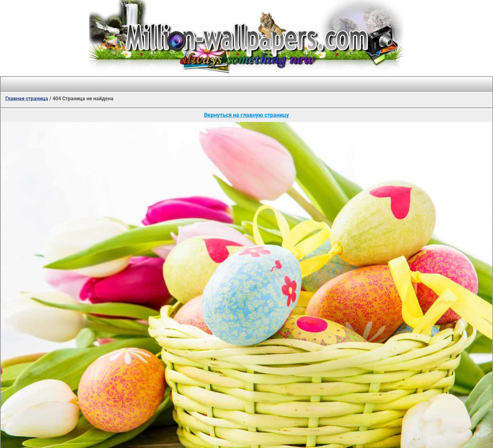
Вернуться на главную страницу (246, 115)
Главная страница (27, 99)
